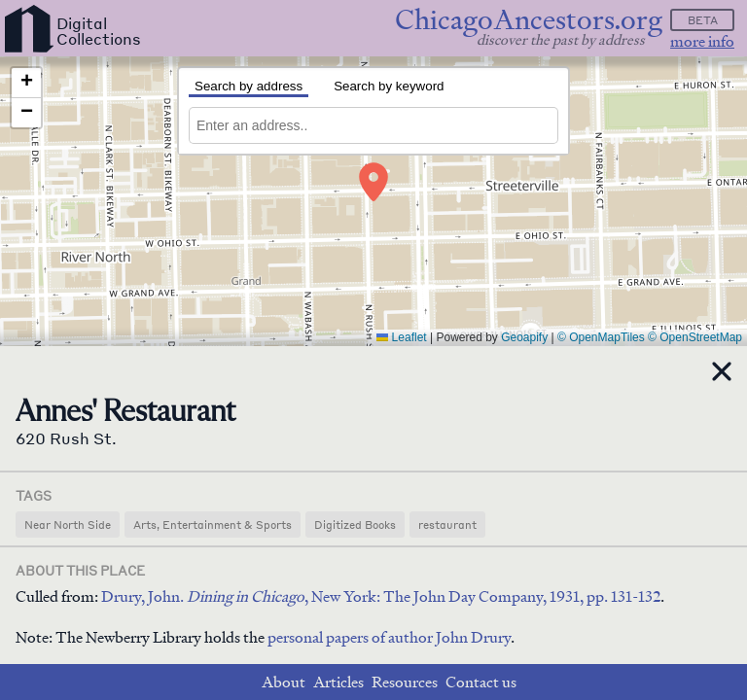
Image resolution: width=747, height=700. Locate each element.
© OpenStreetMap (695, 337)
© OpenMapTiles (601, 337)
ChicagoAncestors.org (529, 20)
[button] (373, 182)
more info (702, 41)
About (284, 682)
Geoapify (524, 337)
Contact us (481, 682)
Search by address (249, 86)
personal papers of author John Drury (389, 637)
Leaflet (401, 337)
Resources (405, 682)
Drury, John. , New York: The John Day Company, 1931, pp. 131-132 (381, 596)
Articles (338, 682)
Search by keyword (389, 86)
